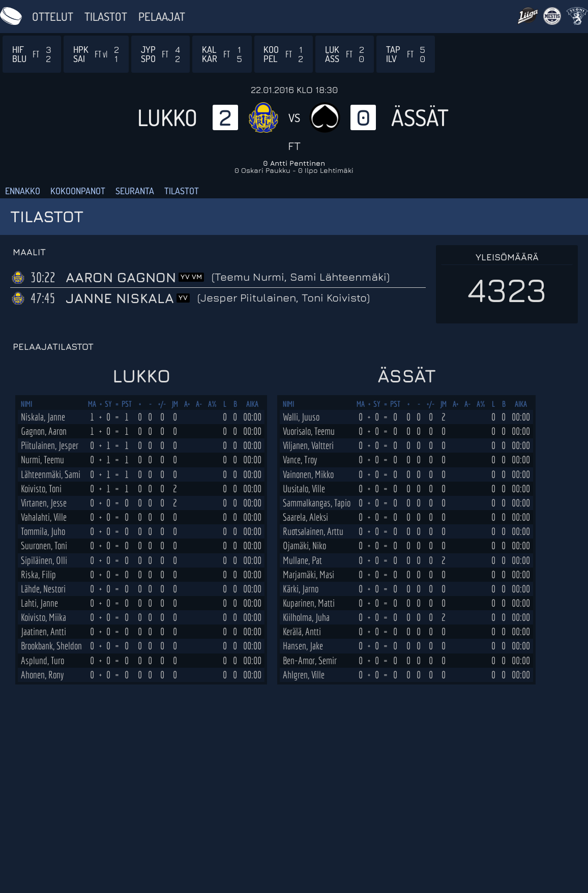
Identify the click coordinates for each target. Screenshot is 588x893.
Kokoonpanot (78, 191)
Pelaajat (162, 16)
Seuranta (135, 191)
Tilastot (106, 16)
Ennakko (23, 191)
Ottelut (53, 16)
